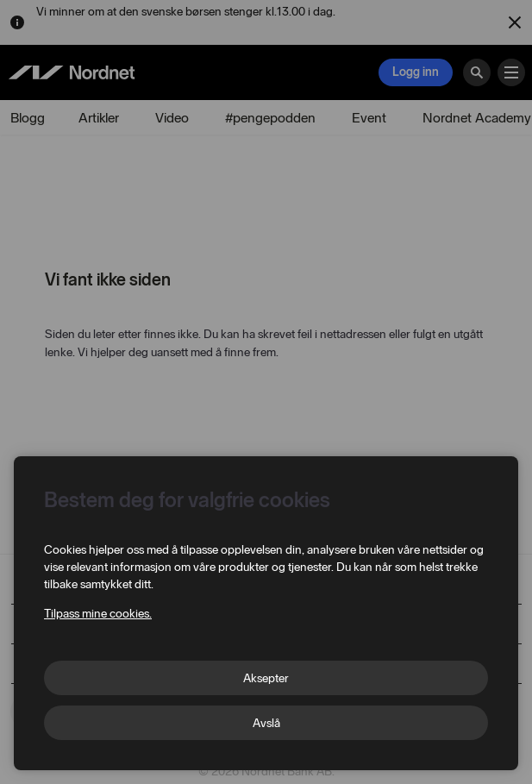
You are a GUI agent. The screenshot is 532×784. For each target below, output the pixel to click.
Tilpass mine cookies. (98, 614)
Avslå (266, 723)
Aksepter (266, 678)
